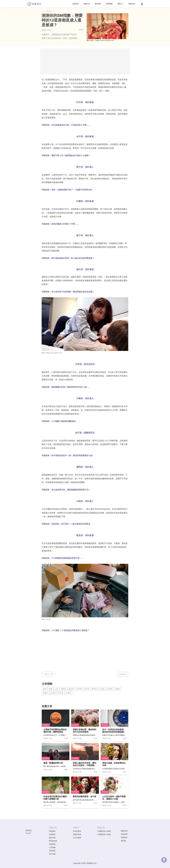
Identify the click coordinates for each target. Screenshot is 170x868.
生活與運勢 (77, 838)
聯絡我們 (124, 834)
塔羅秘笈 (52, 831)
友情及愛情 (77, 831)
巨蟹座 (66, 209)
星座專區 (98, 4)
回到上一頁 (48, 674)
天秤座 (74, 372)
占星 (57, 689)
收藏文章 (123, 674)
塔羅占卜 (120, 4)
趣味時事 (52, 838)
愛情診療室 (53, 841)
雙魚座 (45, 543)
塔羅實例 (52, 834)
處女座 (48, 277)
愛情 (45, 689)
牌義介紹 (132, 4)
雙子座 (64, 175)
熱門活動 (52, 854)
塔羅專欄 (109, 4)
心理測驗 (52, 847)
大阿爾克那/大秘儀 (104, 831)
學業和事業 (77, 834)
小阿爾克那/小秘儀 (104, 834)
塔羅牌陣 (52, 844)
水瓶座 (45, 509)
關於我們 (124, 831)
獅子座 (68, 243)
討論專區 (75, 4)
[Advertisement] (85, 61)
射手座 (54, 441)
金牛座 (58, 144)
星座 (51, 689)
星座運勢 (46, 725)
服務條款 (124, 837)
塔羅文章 (87, 4)
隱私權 (123, 841)
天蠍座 (64, 406)
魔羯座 (54, 475)
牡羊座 (52, 110)
